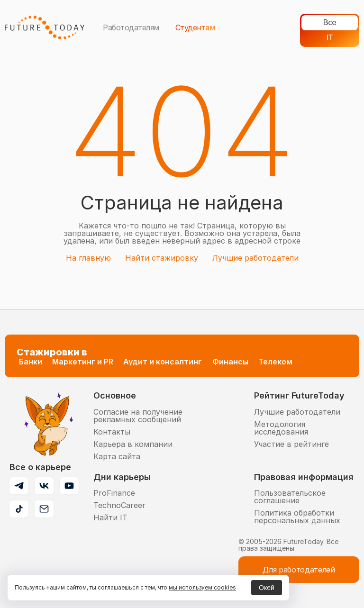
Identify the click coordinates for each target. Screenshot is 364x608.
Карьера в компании (133, 444)
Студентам (195, 27)
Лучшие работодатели (255, 258)
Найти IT (110, 517)
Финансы (230, 362)
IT (330, 38)
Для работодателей (299, 570)
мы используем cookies (202, 587)
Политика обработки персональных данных (297, 517)
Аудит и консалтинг (163, 362)
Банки (31, 362)
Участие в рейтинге (291, 444)
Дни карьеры (122, 477)
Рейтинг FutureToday (299, 395)
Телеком (275, 362)
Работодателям (131, 27)
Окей (267, 588)
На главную (88, 258)
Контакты (112, 432)
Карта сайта (117, 456)
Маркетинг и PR (83, 362)
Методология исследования (281, 428)
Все (330, 23)
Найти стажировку (162, 258)
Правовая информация (304, 477)
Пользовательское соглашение (290, 497)
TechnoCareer (119, 505)
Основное (115, 395)
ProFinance (114, 493)
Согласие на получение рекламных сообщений (138, 416)
